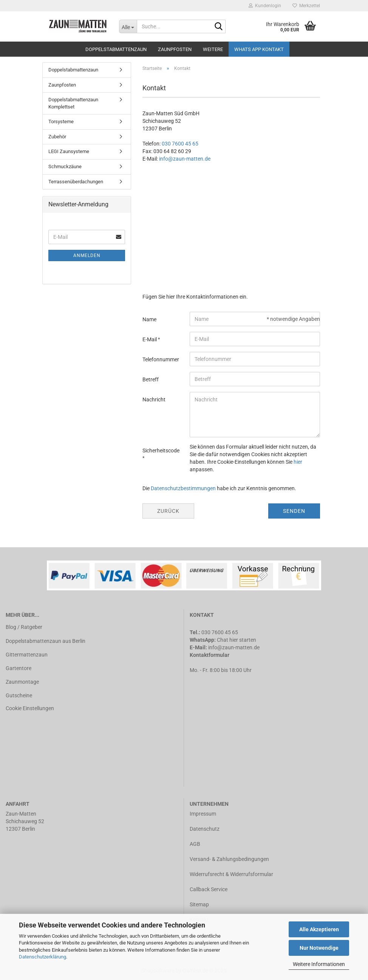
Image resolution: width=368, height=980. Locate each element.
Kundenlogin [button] (265, 6)
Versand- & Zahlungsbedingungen (229, 859)
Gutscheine (19, 695)
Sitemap (199, 904)
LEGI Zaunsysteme (69, 151)
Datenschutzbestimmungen (183, 488)
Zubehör (57, 137)
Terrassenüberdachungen (76, 182)
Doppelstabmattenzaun (116, 49)
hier (298, 462)
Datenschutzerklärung (43, 957)
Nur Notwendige (319, 948)
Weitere (213, 49)
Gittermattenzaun (27, 655)
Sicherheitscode (161, 451)
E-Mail (150, 339)
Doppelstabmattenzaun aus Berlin (46, 641)
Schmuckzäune (65, 166)
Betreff (151, 379)
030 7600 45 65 (180, 144)
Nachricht (154, 399)
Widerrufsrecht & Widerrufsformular (231, 874)
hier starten (243, 640)
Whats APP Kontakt (259, 49)
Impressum (203, 814)
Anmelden (87, 255)
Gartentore (19, 668)
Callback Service (209, 889)
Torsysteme (61, 122)
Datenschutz (205, 829)
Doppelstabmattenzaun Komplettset (73, 103)
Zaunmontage (22, 682)
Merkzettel (306, 6)
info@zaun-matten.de (185, 159)
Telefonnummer (161, 359)
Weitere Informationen (319, 964)
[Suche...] (128, 26)
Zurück (168, 511)
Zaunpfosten (175, 49)
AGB (195, 844)
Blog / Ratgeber (24, 627)
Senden (294, 511)
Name (149, 319)
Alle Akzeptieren (319, 929)
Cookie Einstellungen (30, 708)
